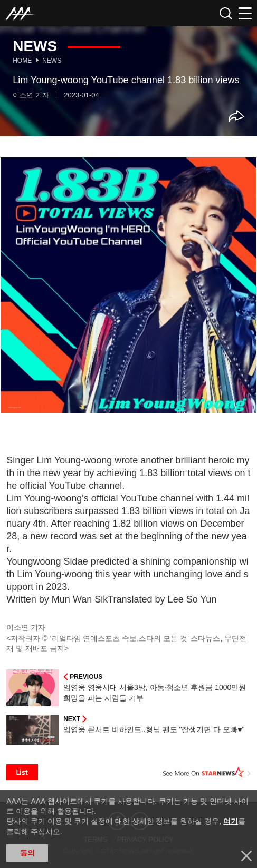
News (52, 61)
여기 (231, 821)
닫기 (246, 856)
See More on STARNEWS (207, 772)
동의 (27, 853)
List (22, 772)
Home (22, 61)
